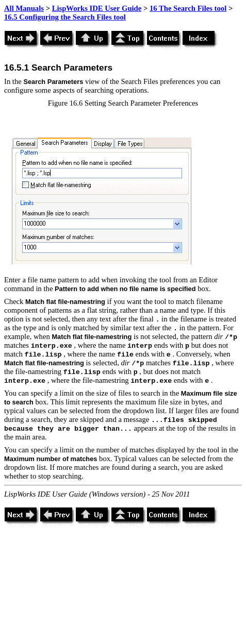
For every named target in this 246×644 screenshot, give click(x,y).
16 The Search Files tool (188, 8)
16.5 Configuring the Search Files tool (65, 17)
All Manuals (24, 8)
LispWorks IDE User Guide (97, 8)
